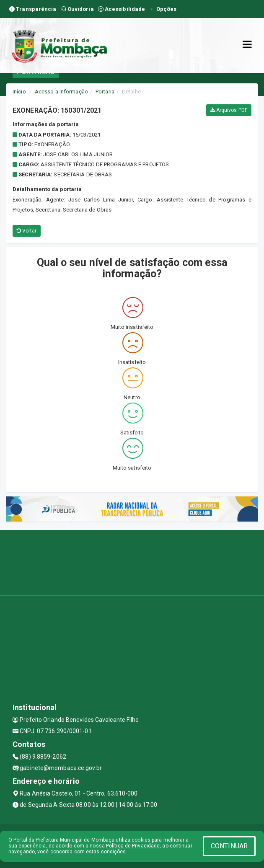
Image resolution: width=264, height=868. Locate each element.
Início (19, 92)
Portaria (105, 92)
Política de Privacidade (133, 846)
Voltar (27, 231)
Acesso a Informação (61, 92)
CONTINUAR (229, 846)
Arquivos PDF (229, 110)
